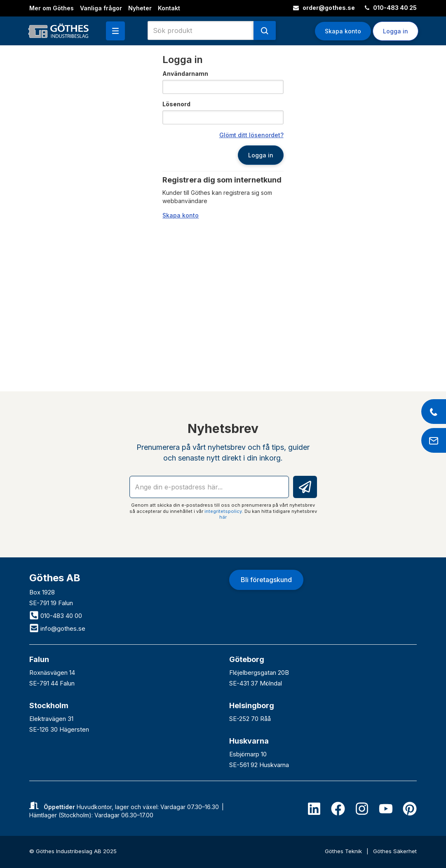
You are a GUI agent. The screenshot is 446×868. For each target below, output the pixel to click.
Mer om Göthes (52, 8)
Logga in (396, 31)
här (223, 517)
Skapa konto (343, 31)
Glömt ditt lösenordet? (251, 135)
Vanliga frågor (101, 8)
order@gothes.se (324, 8)
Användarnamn (185, 74)
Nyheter (140, 8)
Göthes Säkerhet (395, 851)
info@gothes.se (57, 628)
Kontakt (169, 8)
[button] (115, 31)
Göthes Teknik (344, 851)
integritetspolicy (223, 511)
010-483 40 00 (56, 616)
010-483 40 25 (391, 8)
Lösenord (176, 104)
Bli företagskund (266, 580)
